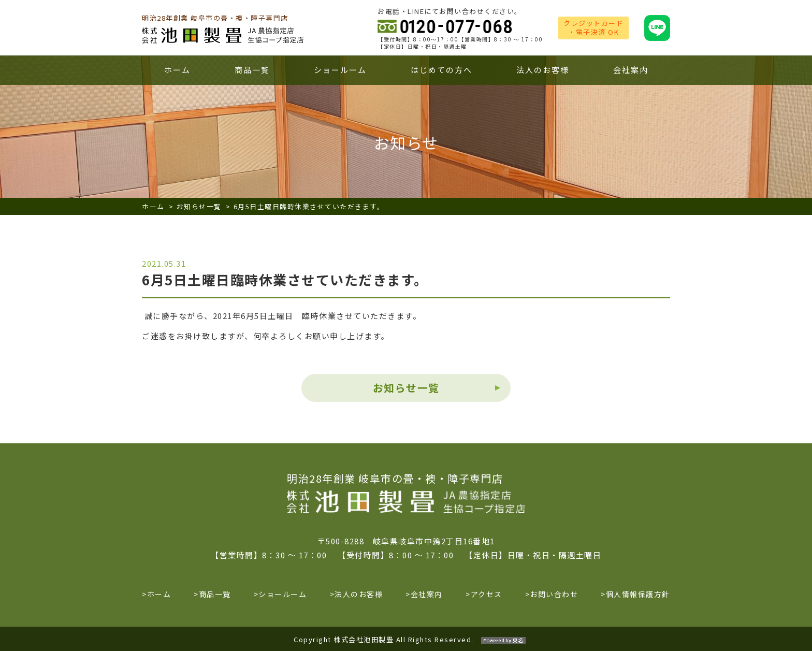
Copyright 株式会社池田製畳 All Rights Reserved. (406, 639)
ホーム (177, 70)
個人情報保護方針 (638, 594)
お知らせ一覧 (199, 206)
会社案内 (631, 70)
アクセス (487, 594)
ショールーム (340, 70)
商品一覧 (252, 70)
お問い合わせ (554, 594)
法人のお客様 (543, 70)
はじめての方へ (441, 70)
